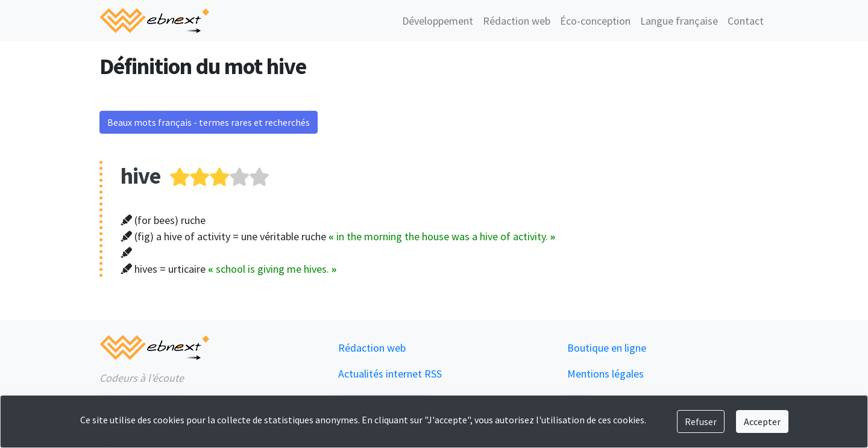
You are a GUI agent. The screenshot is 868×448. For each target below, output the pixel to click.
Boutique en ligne (607, 348)
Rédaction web (517, 21)
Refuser (701, 422)
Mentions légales (605, 374)
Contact (746, 21)
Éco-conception (595, 21)
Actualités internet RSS (390, 374)
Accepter (762, 422)
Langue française (679, 21)
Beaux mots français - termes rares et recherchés (209, 122)
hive (140, 176)
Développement (438, 21)
